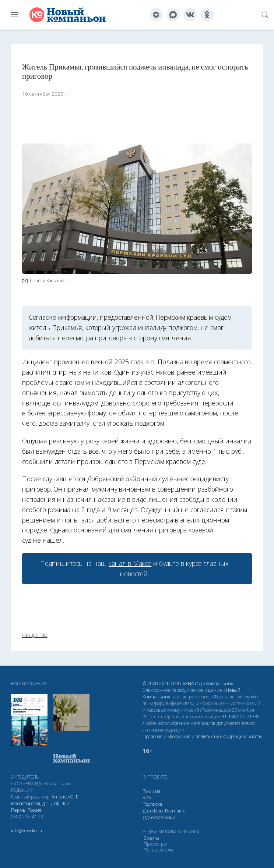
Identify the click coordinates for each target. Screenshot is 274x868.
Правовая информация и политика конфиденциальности (202, 736)
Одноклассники (159, 817)
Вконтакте (175, 811)
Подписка (152, 804)
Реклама (151, 791)
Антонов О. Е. (66, 797)
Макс (159, 811)
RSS (147, 798)
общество (35, 635)
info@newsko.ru (27, 831)
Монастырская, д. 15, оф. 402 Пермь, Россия (40, 807)
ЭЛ (241, 717)
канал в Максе (130, 563)
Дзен (148, 811)
